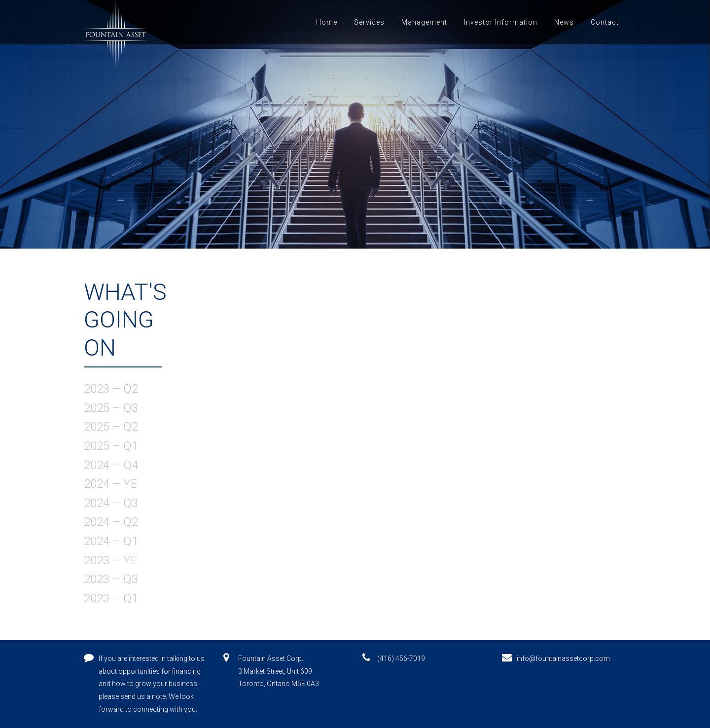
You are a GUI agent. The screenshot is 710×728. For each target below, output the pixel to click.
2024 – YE (110, 484)
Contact (605, 22)
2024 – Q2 (111, 522)
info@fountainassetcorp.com (563, 658)
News (564, 22)
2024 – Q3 (111, 503)
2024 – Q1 (111, 541)
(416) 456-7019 (401, 658)
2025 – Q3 (111, 408)
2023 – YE (110, 560)
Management (424, 22)
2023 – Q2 (111, 389)
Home (327, 22)
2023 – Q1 (111, 598)
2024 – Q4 (111, 465)
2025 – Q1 (111, 446)
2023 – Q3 (111, 579)
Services (369, 22)
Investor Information (501, 22)
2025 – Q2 (111, 427)
